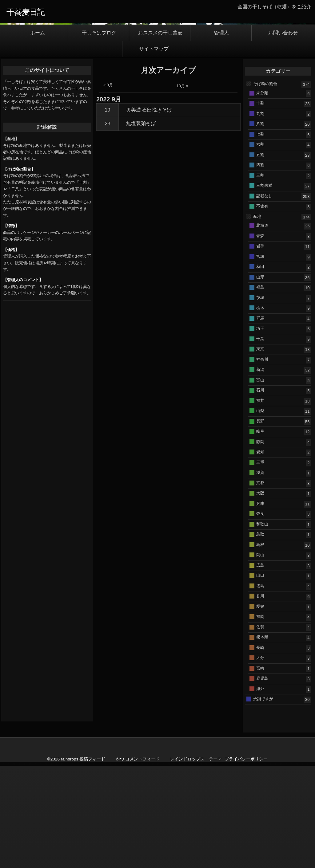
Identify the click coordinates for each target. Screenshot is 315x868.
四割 (260, 267)
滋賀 (260, 574)
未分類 (262, 195)
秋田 (260, 369)
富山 (260, 482)
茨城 (260, 400)
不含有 (262, 308)
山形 (260, 379)
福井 (260, 503)
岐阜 (260, 533)
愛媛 (260, 708)
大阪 (260, 595)
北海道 (262, 327)
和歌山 (262, 626)
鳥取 (260, 636)
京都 (260, 585)
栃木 (260, 410)
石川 (260, 492)
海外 (260, 791)
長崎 (260, 750)
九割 (260, 216)
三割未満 (264, 287)
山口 (260, 677)
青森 (260, 338)
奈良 (260, 616)
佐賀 (260, 729)
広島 (260, 667)
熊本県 (262, 739)
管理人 (221, 135)
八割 (260, 226)
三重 (260, 564)
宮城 (260, 358)
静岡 (260, 544)
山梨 (260, 513)
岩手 (260, 348)
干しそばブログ (99, 135)
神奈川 (262, 461)
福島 (260, 389)
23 (108, 226)
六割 (260, 246)
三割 (260, 277)
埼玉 (260, 430)
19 (108, 212)
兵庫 (260, 605)
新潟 (260, 471)
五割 (260, 257)
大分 (260, 760)
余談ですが (263, 801)
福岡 (260, 719)
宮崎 (260, 770)
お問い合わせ (283, 135)
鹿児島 (262, 780)
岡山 (260, 657)
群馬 (260, 420)
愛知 (260, 554)
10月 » (182, 188)
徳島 (260, 688)
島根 (260, 647)
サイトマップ (154, 151)
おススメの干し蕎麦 (160, 135)
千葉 (260, 441)
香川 (260, 698)
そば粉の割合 (265, 186)
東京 (260, 451)
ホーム (38, 135)
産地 (257, 318)
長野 (260, 523)
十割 (260, 205)
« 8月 (108, 187)
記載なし (264, 298)
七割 (260, 236)
